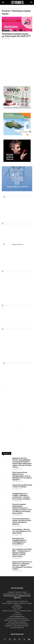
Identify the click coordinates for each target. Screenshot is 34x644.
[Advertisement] (17, 62)
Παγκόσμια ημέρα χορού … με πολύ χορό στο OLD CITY (16, 35)
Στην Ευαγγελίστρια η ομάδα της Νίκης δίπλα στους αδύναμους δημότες (22, 521)
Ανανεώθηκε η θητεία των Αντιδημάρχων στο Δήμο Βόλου (22, 531)
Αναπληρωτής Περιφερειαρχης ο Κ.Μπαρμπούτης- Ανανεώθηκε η (20, 541)
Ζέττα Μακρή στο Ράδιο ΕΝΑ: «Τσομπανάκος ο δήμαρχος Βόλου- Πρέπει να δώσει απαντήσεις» (22, 553)
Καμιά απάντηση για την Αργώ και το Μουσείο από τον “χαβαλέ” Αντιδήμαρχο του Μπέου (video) (22, 565)
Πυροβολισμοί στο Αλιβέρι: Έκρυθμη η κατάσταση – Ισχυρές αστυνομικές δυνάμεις (21, 496)
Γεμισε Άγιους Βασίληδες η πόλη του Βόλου (22, 486)
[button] (31, 2)
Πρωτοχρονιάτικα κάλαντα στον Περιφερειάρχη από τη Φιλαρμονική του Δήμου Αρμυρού (22, 476)
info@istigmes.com (19, 616)
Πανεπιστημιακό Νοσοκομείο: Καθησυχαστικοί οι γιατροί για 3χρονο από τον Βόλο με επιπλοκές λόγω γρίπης (22, 509)
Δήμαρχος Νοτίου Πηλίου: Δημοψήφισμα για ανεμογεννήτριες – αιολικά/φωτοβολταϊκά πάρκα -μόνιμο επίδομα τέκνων (22, 462)
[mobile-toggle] (3, 2)
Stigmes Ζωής (6, 31)
